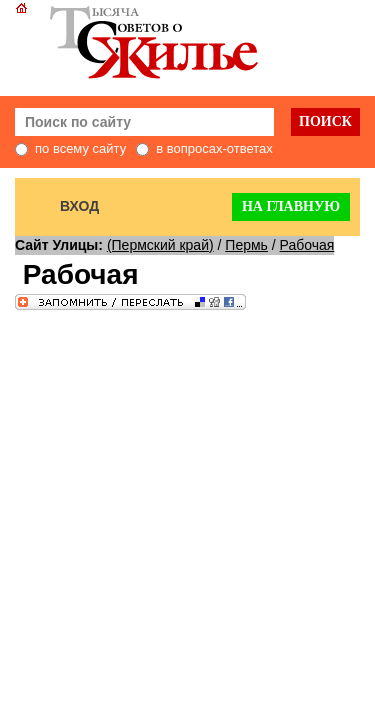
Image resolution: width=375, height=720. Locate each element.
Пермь (246, 245)
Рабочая (307, 245)
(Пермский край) (160, 245)
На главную (291, 206)
